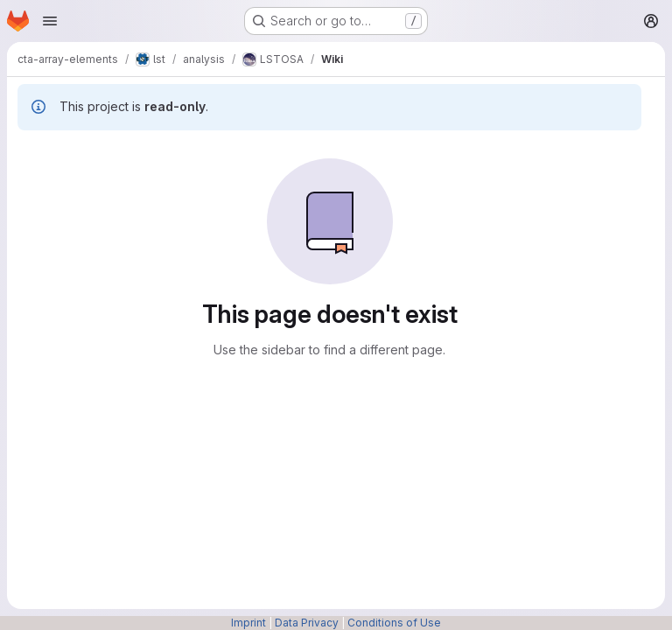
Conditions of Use (394, 623)
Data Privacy (307, 623)
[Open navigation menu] (50, 21)
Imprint (248, 623)
